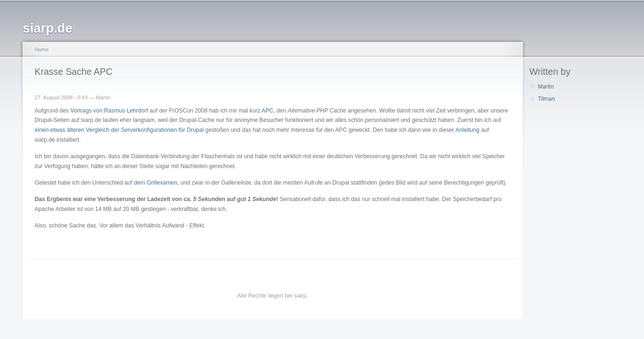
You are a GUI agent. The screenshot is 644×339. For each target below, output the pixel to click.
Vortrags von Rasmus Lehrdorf (109, 111)
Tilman (546, 99)
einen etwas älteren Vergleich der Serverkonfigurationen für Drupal (119, 130)
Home (42, 49)
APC (267, 111)
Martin (546, 87)
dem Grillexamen (155, 183)
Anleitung (468, 130)
